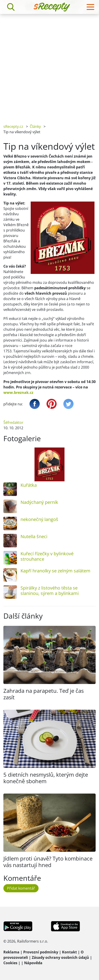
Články (35, 126)
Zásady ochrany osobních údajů (60, 957)
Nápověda (33, 963)
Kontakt (69, 952)
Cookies (10, 963)
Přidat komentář (21, 888)
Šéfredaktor (13, 422)
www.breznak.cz (18, 392)
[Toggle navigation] (90, 7)
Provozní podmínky (41, 952)
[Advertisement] (49, 66)
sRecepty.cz (13, 126)
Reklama (11, 952)
